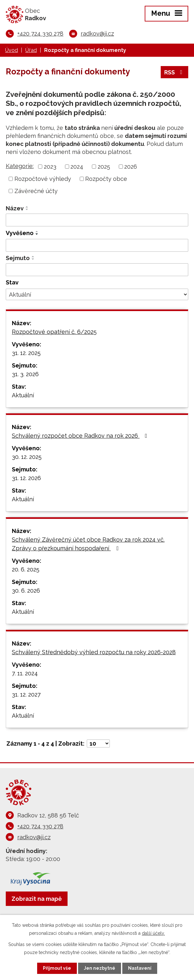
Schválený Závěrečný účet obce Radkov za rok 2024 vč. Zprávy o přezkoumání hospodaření (88, 544)
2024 (77, 167)
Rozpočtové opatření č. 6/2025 (54, 332)
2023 (50, 167)
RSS (175, 72)
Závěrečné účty (36, 191)
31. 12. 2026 (26, 478)
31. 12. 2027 (26, 694)
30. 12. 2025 (27, 457)
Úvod (12, 50)
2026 (131, 167)
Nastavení (140, 968)
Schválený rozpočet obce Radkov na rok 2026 (81, 436)
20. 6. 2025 (26, 569)
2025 (104, 167)
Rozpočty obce (106, 179)
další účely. (153, 933)
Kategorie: (20, 166)
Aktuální (23, 395)
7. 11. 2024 (25, 673)
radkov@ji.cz (97, 34)
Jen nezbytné (100, 968)
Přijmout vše (57, 968)
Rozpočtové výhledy (43, 179)
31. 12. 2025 (26, 353)
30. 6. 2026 (26, 591)
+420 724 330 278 (40, 34)
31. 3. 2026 (25, 374)
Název (15, 208)
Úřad (31, 50)
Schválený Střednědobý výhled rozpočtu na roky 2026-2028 (94, 652)
